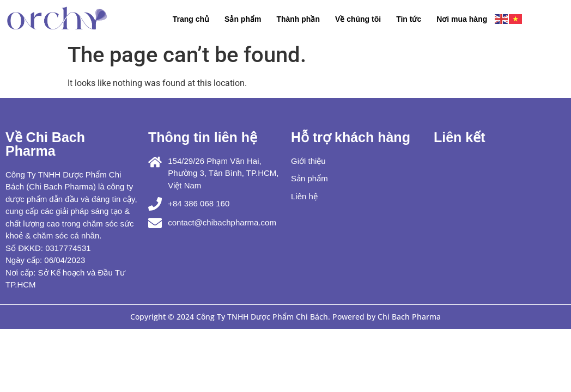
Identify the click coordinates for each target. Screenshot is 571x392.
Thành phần (298, 19)
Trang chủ (191, 19)
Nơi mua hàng (462, 19)
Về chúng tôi (358, 19)
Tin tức (409, 19)
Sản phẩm (243, 19)
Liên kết (460, 137)
